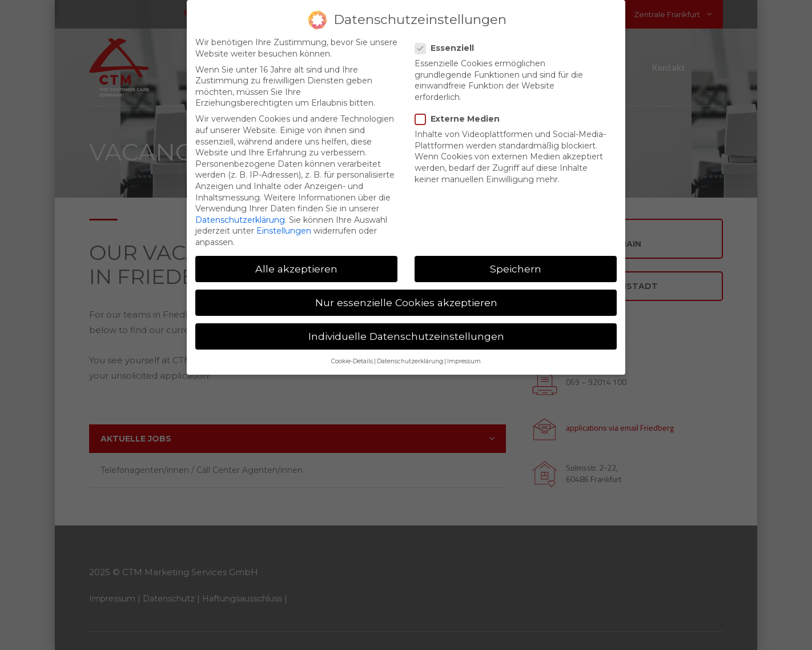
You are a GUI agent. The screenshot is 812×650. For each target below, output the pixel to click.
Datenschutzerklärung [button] (410, 351)
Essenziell (448, 37)
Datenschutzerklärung (240, 209)
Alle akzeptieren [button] (296, 258)
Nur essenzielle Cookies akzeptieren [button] (406, 292)
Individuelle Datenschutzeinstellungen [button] (406, 325)
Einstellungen (284, 220)
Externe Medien (461, 108)
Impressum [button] (464, 351)
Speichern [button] (516, 258)
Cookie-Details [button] (352, 351)
